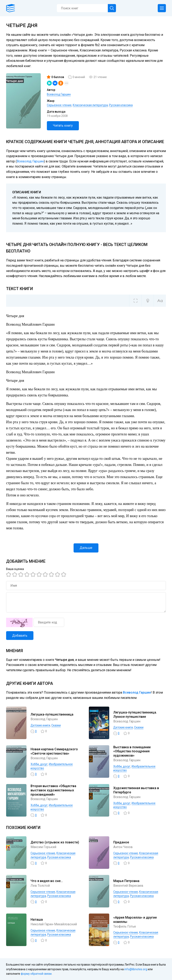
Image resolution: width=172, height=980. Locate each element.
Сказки (56, 725)
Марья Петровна (126, 881)
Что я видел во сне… (47, 881)
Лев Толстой (40, 886)
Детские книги (40, 725)
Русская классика (121, 105)
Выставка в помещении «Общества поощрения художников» (132, 751)
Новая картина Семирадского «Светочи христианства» (54, 751)
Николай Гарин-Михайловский (54, 924)
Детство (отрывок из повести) (55, 842)
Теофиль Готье (125, 926)
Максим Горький (43, 847)
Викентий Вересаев (128, 886)
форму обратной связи (36, 974)
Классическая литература (90, 105)
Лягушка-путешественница (52, 714)
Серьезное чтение (59, 105)
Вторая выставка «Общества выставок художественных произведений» (53, 790)
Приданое (121, 842)
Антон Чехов (123, 847)
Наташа (37, 920)
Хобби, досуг (39, 764)
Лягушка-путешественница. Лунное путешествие (135, 715)
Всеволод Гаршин (59, 94)
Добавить (20, 636)
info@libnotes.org (136, 969)
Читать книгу (63, 126)
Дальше (86, 548)
